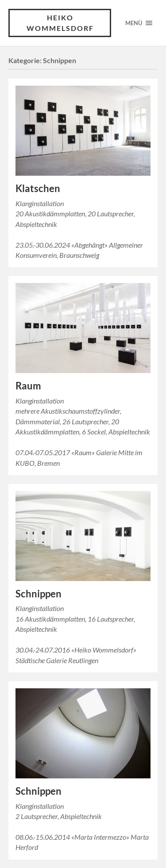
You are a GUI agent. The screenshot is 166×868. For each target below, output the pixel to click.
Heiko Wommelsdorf (60, 23)
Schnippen (39, 594)
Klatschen (38, 188)
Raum (28, 386)
